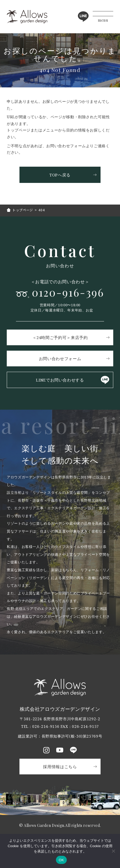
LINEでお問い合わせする (60, 380)
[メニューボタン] (103, 17)
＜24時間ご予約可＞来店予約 (60, 337)
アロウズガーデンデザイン (27, 17)
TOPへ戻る (60, 175)
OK (61, 860)
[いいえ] (113, 851)
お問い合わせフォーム (60, 359)
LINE (83, 17)
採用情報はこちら (60, 767)
